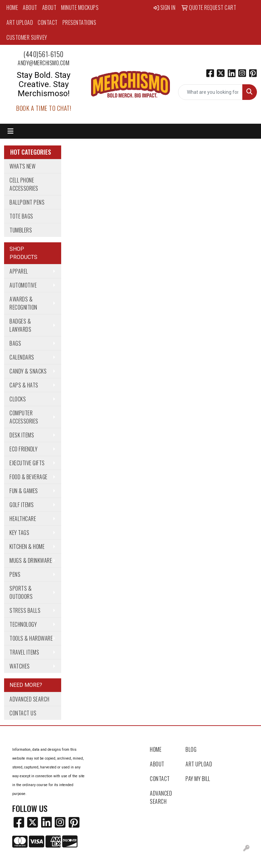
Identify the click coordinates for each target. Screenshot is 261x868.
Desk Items (22, 435)
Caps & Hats (24, 385)
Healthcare (23, 519)
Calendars (22, 357)
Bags (15, 343)
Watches (20, 666)
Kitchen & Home (27, 546)
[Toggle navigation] (11, 131)
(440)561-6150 (43, 54)
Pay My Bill (198, 779)
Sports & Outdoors (21, 592)
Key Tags (19, 533)
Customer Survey (27, 37)
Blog (191, 749)
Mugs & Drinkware (31, 560)
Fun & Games (24, 491)
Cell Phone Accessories (24, 184)
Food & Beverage (29, 477)
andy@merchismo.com (43, 63)
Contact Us (23, 713)
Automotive (23, 285)
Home (12, 7)
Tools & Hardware (31, 638)
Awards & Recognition (23, 303)
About (30, 7)
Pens (15, 574)
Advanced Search (30, 699)
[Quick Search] (210, 92)
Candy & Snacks (28, 371)
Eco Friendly (23, 449)
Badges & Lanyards (20, 325)
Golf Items (22, 505)
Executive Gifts (27, 463)
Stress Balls (25, 610)
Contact (48, 22)
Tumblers (21, 230)
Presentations (80, 22)
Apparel (19, 271)
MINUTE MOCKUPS (80, 7)
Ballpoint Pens (27, 202)
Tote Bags (21, 216)
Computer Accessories (24, 417)
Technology (23, 624)
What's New (22, 166)
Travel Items (24, 652)
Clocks (18, 399)
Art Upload (20, 22)
